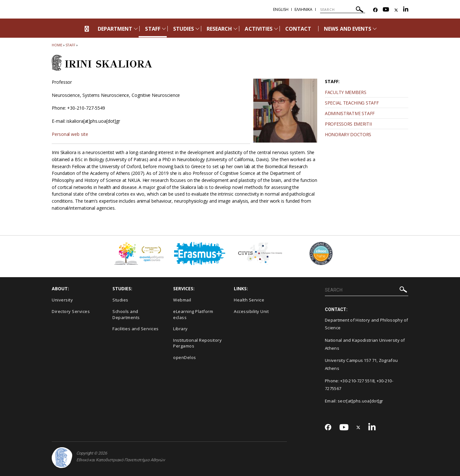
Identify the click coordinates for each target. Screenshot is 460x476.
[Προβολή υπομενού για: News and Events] (375, 29)
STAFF (153, 29)
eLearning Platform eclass (193, 314)
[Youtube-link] (386, 10)
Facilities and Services (136, 329)
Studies (120, 300)
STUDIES (184, 29)
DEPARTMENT (115, 29)
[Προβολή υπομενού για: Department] (136, 29)
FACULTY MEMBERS (346, 92)
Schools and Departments (126, 314)
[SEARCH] (343, 10)
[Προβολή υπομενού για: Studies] (197, 29)
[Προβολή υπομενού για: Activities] (276, 29)
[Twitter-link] (396, 10)
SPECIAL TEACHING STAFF (352, 103)
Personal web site (70, 134)
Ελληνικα (303, 9)
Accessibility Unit (251, 311)
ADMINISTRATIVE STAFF (350, 113)
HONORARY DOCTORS (348, 134)
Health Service (249, 300)
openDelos (185, 357)
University (62, 300)
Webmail (182, 300)
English (281, 9)
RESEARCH (219, 29)
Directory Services (71, 311)
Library (180, 329)
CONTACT (298, 29)
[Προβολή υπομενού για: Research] (235, 29)
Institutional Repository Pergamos (197, 343)
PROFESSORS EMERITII (348, 124)
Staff (71, 45)
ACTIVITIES (259, 29)
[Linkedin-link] (406, 10)
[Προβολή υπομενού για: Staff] (164, 29)
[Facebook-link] (375, 10)
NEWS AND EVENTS (348, 29)
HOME (57, 45)
